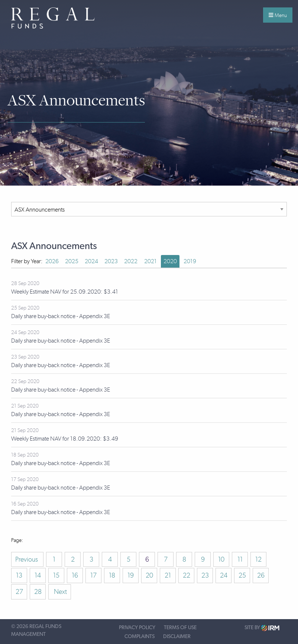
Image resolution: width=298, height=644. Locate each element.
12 (258, 559)
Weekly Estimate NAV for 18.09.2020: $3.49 (65, 439)
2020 (170, 261)
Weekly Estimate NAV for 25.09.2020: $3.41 (65, 292)
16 (75, 575)
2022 (131, 261)
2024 (91, 261)
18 (112, 575)
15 (56, 575)
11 (240, 559)
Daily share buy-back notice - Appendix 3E (61, 316)
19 (131, 575)
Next (60, 592)
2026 (52, 261)
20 (149, 575)
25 (242, 575)
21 (168, 575)
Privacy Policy (137, 628)
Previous (27, 559)
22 (187, 575)
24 (224, 575)
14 (38, 575)
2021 (150, 261)
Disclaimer (177, 637)
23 (205, 575)
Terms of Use (180, 628)
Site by (262, 628)
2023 (111, 261)
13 (19, 575)
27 (19, 592)
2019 (190, 261)
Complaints (140, 637)
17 (93, 575)
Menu (278, 15)
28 (38, 592)
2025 (72, 261)
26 (261, 575)
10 (221, 559)
